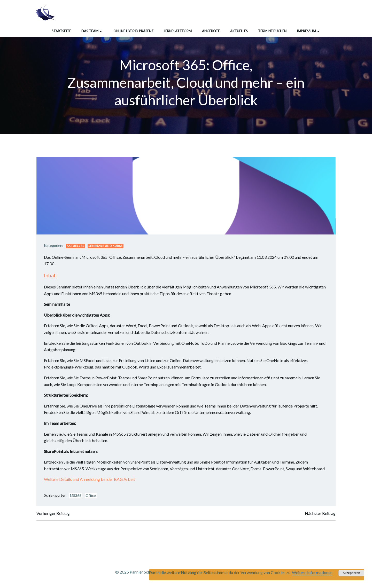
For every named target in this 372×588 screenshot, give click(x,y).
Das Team (92, 31)
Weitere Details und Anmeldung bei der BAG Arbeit (90, 480)
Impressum (309, 31)
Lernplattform (178, 31)
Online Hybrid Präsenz (133, 31)
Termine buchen (272, 31)
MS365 (76, 496)
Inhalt (51, 276)
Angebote (211, 31)
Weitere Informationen (312, 572)
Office (91, 496)
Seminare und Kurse (106, 246)
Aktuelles (239, 31)
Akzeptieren (351, 573)
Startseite (61, 31)
